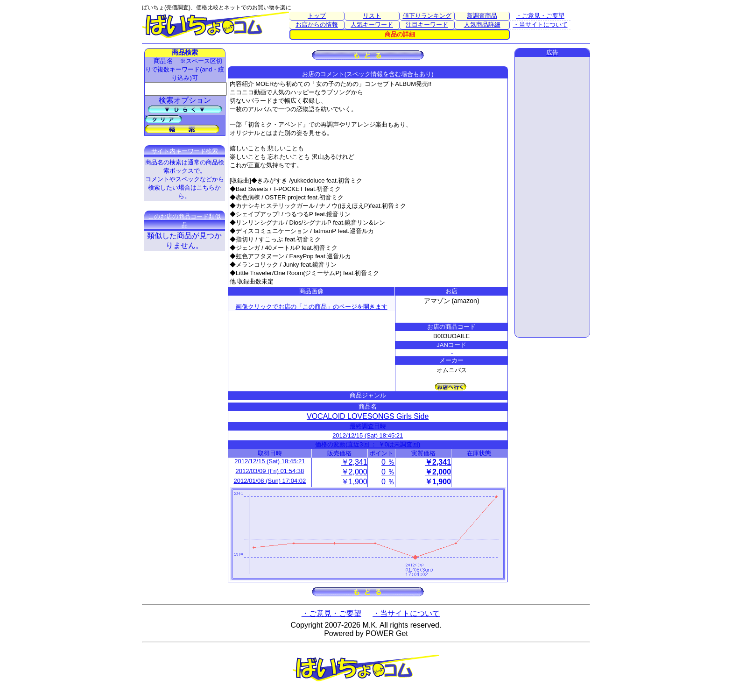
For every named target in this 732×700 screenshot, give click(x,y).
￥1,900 (354, 482)
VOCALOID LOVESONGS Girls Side (368, 416)
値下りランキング (427, 16)
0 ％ (388, 462)
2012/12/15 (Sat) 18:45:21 (368, 435)
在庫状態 (479, 453)
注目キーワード (427, 25)
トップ (317, 16)
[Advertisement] (552, 197)
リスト (372, 16)
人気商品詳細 (482, 25)
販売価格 (339, 453)
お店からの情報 (317, 25)
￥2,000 (354, 472)
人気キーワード (372, 25)
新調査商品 (482, 16)
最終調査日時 (368, 426)
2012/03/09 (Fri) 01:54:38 (270, 471)
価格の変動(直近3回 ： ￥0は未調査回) (368, 444)
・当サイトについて (540, 25)
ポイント (381, 453)
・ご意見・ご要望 (540, 16)
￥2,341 (354, 462)
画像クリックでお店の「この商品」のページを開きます (312, 307)
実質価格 (423, 453)
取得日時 (270, 453)
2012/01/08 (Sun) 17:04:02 (270, 481)
